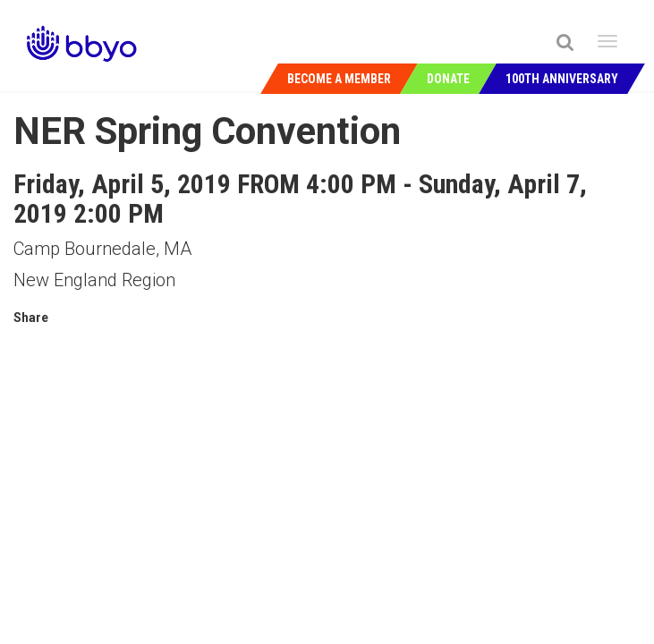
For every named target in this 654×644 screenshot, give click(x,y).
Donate (448, 79)
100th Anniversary (562, 79)
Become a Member (339, 79)
